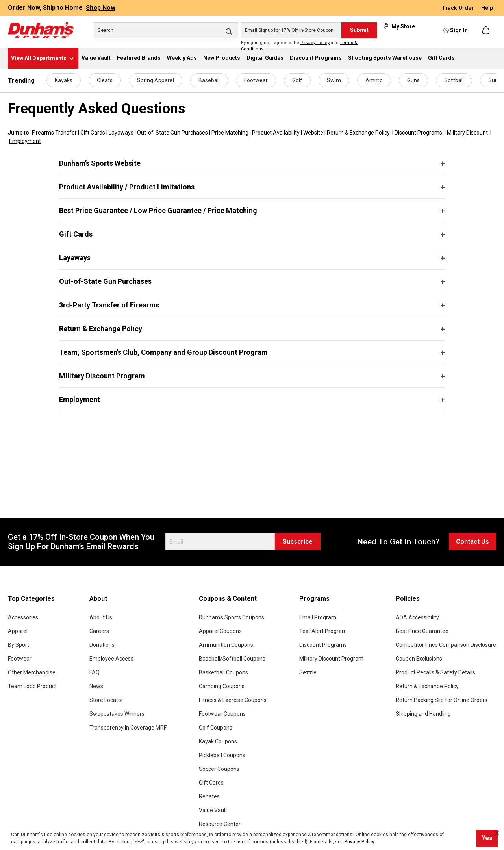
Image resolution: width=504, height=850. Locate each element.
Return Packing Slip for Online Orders (442, 700)
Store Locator (106, 700)
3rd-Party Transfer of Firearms (109, 305)
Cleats (105, 80)
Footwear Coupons (222, 714)
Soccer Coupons (219, 769)
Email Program (318, 617)
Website (313, 133)
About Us (101, 617)
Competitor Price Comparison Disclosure (446, 645)
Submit (359, 30)
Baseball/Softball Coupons (232, 659)
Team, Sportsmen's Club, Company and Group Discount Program (163, 352)
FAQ (94, 672)
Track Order (458, 8)
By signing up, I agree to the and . (299, 46)
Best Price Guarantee (422, 631)
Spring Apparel (156, 80)
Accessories (23, 617)
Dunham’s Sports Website (100, 163)
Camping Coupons (222, 686)
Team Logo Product (32, 686)
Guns (413, 80)
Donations (102, 645)
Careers (99, 631)
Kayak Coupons (218, 741)
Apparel (18, 631)
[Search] (166, 30)
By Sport (19, 645)
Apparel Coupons (220, 631)
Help (487, 8)
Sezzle (308, 672)
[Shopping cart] (487, 30)
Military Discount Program (102, 376)
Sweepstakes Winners (117, 714)
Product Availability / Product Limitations (127, 187)
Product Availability (276, 133)
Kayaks (64, 80)
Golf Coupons (216, 728)
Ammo (374, 80)
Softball (454, 80)
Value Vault (213, 810)
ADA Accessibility (417, 617)
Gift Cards (93, 133)
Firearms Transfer (54, 133)
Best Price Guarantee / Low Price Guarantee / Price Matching (158, 210)
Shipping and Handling (423, 714)
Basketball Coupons (223, 672)
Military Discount (467, 133)
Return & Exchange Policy (358, 133)
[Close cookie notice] (497, 833)
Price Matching (230, 133)
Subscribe (298, 542)
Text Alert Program (323, 631)
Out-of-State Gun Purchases (172, 133)
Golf (297, 80)
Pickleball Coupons (222, 755)
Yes (487, 838)
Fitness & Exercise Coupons (233, 700)
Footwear (256, 80)
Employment (25, 141)
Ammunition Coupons (226, 645)
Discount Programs (418, 133)
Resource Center (220, 824)
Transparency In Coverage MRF (128, 728)
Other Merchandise (32, 672)
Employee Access (111, 659)
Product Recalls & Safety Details (435, 672)
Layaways (121, 133)
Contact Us (472, 542)
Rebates (209, 796)
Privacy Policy (315, 43)
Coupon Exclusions (419, 659)
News (96, 686)
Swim (334, 80)
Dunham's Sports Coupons (232, 617)
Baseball (209, 80)
